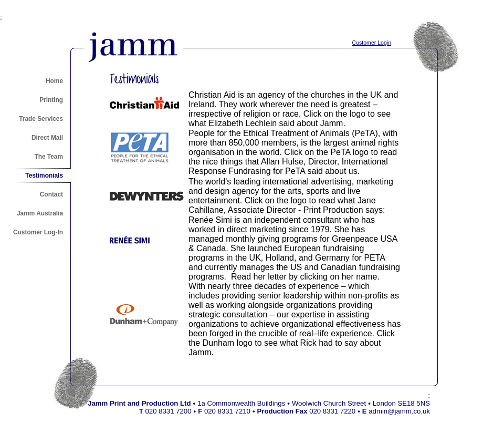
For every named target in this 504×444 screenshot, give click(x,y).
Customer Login (372, 43)
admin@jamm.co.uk (399, 411)
